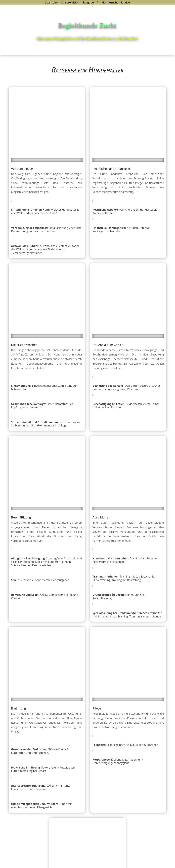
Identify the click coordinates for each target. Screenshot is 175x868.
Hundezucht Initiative (116, 3)
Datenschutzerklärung (79, 863)
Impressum (103, 863)
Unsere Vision (70, 3)
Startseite (51, 3)
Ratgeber (89, 3)
